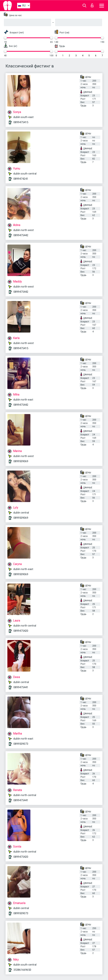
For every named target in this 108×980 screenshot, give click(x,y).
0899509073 (21, 744)
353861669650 (22, 970)
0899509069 (21, 461)
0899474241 (21, 179)
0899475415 (21, 122)
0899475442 (21, 235)
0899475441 (21, 687)
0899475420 (21, 631)
